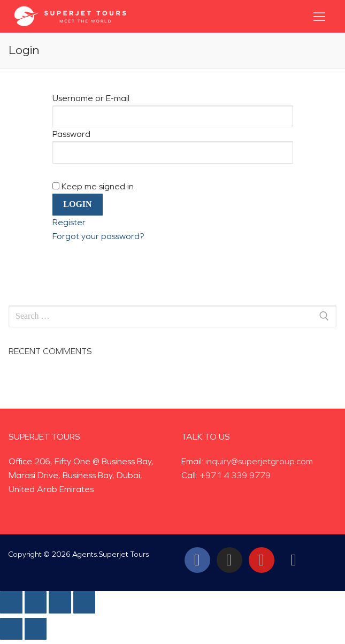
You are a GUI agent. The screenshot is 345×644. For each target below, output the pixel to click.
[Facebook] (197, 560)
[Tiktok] (294, 560)
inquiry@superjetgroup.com (259, 461)
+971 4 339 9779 (235, 475)
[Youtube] (262, 560)
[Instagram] (229, 560)
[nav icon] (319, 17)
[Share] (36, 602)
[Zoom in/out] (85, 602)
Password (71, 134)
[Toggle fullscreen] (60, 602)
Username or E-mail (91, 98)
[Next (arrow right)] (36, 629)
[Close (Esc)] (11, 602)
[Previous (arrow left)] (11, 629)
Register (69, 222)
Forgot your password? (98, 236)
